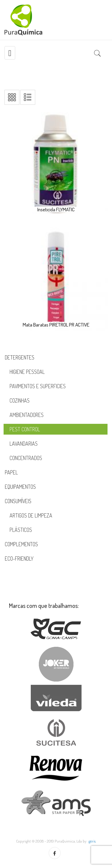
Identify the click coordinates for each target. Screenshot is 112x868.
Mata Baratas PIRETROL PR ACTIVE (56, 325)
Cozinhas (20, 400)
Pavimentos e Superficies (38, 386)
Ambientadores (27, 415)
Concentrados (26, 458)
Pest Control (25, 429)
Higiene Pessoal (27, 372)
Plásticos (21, 530)
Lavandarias (24, 444)
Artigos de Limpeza (31, 515)
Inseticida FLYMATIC (56, 209)
